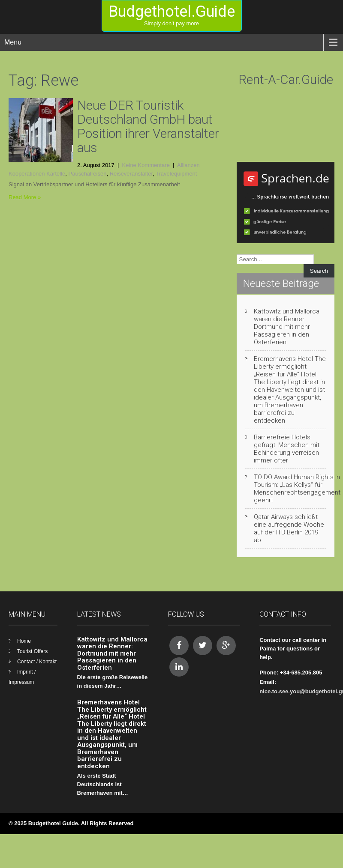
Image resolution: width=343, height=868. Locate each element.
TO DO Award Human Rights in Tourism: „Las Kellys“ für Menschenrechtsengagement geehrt (297, 489)
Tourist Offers (32, 651)
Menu (13, 42)
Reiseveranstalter (131, 174)
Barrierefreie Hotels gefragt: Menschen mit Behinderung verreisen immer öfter (287, 449)
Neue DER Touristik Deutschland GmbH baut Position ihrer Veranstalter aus (148, 126)
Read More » (25, 197)
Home (24, 641)
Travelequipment (176, 174)
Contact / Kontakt (37, 662)
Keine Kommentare (146, 165)
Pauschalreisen (88, 174)
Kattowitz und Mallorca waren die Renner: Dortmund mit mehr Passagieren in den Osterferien (287, 327)
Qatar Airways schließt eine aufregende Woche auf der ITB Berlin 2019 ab (289, 528)
